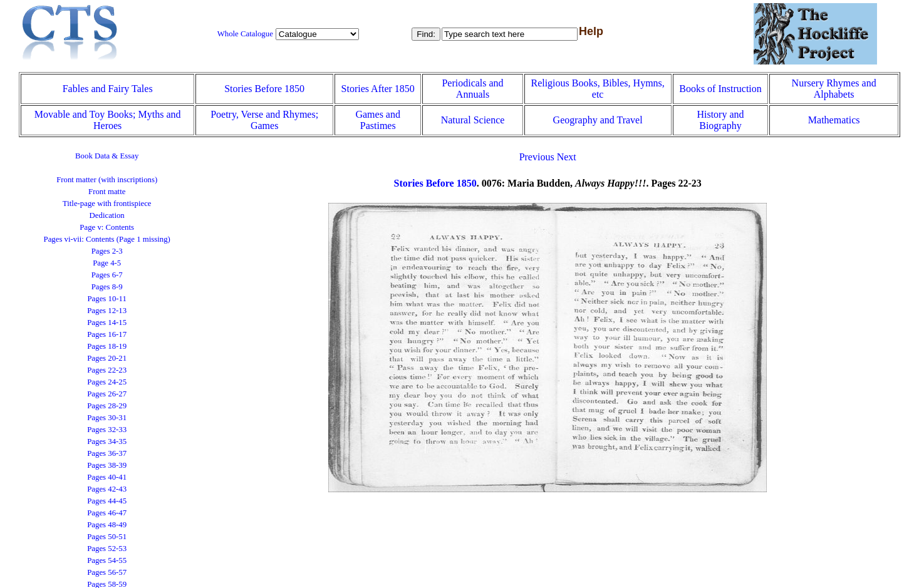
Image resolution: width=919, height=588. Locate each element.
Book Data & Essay (107, 156)
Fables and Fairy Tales (108, 89)
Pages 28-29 (107, 406)
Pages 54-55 (107, 560)
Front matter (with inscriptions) (107, 180)
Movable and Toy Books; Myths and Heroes (108, 120)
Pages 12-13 (107, 311)
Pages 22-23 (107, 370)
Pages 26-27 (107, 394)
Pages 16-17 (107, 334)
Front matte (107, 192)
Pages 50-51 (107, 537)
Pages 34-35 (107, 441)
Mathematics (834, 120)
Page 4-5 (107, 263)
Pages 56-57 (107, 572)
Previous (537, 157)
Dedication (107, 215)
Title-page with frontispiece (107, 204)
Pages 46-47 (107, 513)
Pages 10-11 (106, 299)
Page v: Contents (107, 227)
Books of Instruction (720, 89)
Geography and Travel (598, 120)
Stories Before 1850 (264, 89)
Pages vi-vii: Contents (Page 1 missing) (107, 239)
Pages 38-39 (107, 465)
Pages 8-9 (107, 287)
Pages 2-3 (107, 251)
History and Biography (720, 120)
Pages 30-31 (107, 418)
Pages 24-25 (107, 382)
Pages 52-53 (107, 549)
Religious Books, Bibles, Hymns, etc (597, 89)
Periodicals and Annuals (472, 89)
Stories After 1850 (378, 89)
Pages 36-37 (107, 453)
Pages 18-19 (107, 346)
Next (567, 157)
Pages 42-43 (107, 489)
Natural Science (473, 120)
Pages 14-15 (107, 322)
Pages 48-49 (107, 525)
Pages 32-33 (107, 430)
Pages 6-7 (107, 275)
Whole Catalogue (245, 34)
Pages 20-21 (107, 358)
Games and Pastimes (378, 120)
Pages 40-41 (107, 477)
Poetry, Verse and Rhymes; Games (264, 120)
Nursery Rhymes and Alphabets (834, 89)
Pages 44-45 (107, 501)
